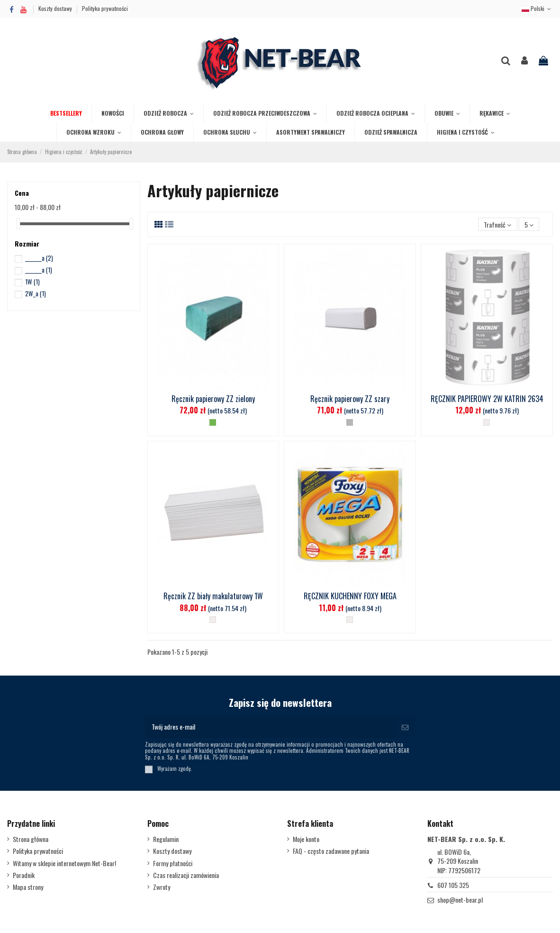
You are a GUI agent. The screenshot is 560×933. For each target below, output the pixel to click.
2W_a (36, 293)
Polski (537, 8)
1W (32, 282)
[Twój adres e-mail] (270, 727)
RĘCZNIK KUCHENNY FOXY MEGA (350, 596)
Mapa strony (28, 887)
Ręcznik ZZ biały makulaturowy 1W (213, 596)
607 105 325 (453, 885)
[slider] (18, 224)
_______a (39, 258)
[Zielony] (213, 422)
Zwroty (162, 887)
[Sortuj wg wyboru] (497, 224)
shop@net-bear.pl (460, 900)
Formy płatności (173, 863)
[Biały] (487, 422)
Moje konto (306, 839)
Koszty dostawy (56, 8)
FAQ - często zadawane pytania (331, 851)
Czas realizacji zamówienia (186, 875)
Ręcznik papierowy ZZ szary (350, 399)
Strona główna (31, 839)
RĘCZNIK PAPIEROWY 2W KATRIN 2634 (487, 399)
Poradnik (24, 875)
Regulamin (166, 839)
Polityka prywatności (105, 8)
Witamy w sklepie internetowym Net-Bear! (64, 863)
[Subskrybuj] (405, 727)
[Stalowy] (350, 422)
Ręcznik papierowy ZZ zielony (213, 399)
